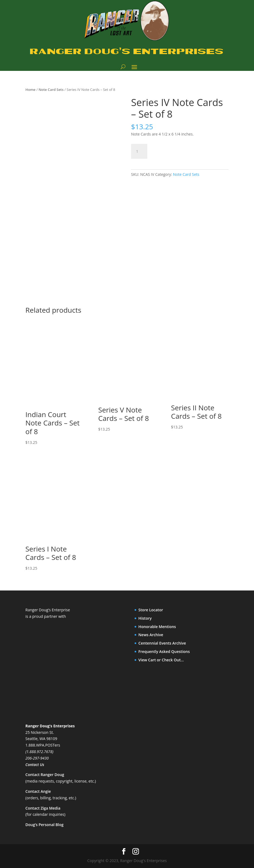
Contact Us (35, 765)
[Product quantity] (139, 151)
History (145, 618)
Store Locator (151, 610)
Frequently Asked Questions (164, 651)
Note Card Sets (51, 90)
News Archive (151, 635)
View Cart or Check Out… (161, 660)
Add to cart (173, 151)
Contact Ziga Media (43, 808)
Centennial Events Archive (162, 643)
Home (30, 90)
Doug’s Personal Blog (45, 825)
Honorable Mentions (157, 627)
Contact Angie (38, 791)
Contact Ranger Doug (45, 775)
